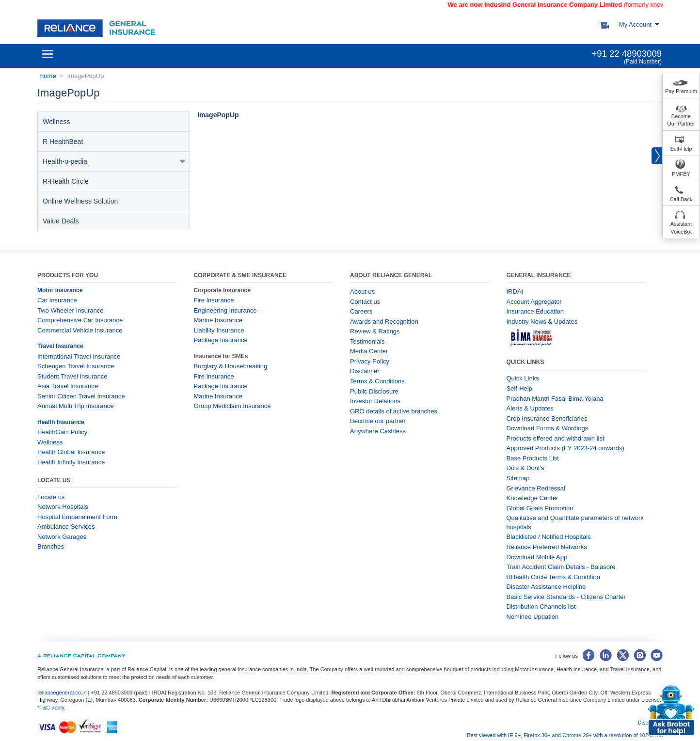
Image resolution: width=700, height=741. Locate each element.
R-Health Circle (66, 181)
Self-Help (681, 149)
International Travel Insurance (79, 356)
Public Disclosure (374, 391)
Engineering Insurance (225, 310)
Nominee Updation (533, 617)
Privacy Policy (370, 361)
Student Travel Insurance (72, 376)
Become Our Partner (681, 120)
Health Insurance (61, 422)
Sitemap (518, 478)
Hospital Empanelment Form (77, 517)
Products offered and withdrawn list (556, 438)
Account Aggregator (534, 302)
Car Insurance (57, 300)
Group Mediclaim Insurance (232, 406)
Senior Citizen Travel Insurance (81, 396)
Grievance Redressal (536, 488)
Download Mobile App (537, 557)
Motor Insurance (60, 290)
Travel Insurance (60, 346)
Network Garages (62, 537)
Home (48, 76)
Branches (51, 546)
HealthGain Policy (62, 432)
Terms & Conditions (377, 381)
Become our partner (378, 421)
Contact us (365, 302)
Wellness (56, 122)
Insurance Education (535, 311)
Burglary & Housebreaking (231, 366)
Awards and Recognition (384, 322)
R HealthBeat (63, 142)
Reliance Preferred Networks (547, 547)
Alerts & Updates (530, 408)
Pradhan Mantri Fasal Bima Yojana (555, 399)
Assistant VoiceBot (681, 228)
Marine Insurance (218, 320)
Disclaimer (365, 371)
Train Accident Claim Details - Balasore (561, 567)
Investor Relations (375, 401)
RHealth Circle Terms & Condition (553, 577)
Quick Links (523, 378)
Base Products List (533, 458)
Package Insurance (221, 340)
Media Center (369, 351)
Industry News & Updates (542, 322)
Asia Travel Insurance (68, 386)
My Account (635, 24)
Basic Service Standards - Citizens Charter (566, 597)
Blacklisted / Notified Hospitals (549, 537)
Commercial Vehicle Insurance (80, 330)
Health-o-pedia (114, 161)
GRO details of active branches (394, 411)
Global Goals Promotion (540, 508)
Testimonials (367, 341)
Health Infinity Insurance (72, 462)
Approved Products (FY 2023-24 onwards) (565, 448)
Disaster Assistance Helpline (546, 587)
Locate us (51, 497)
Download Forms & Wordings (548, 428)
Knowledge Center (533, 498)
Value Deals (61, 221)
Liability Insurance (219, 330)
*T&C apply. (51, 708)
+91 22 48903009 (627, 54)
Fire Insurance (214, 300)
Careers (361, 311)
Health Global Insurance (72, 452)
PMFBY (681, 174)
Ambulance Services (66, 527)
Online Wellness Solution (80, 201)
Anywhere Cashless (378, 431)
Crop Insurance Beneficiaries (547, 418)
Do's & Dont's (525, 468)
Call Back (681, 199)
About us (362, 292)
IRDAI (515, 292)
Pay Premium (681, 91)
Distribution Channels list (541, 607)
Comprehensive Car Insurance (80, 320)
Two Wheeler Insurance (71, 310)
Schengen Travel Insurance (76, 366)
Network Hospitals (63, 507)
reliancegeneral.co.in (63, 693)
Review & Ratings (375, 331)
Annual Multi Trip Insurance (76, 406)
